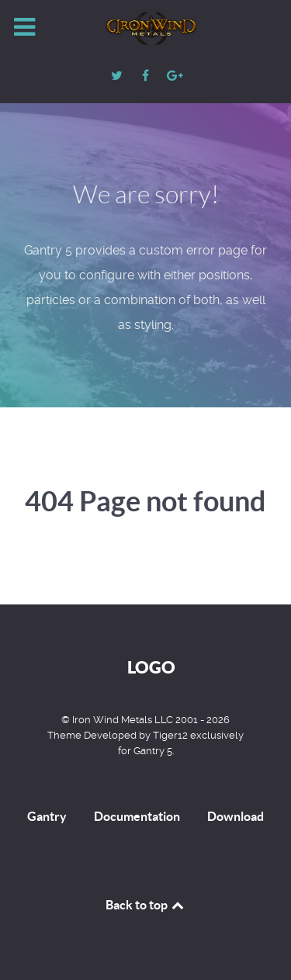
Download (236, 816)
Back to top (146, 905)
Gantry (47, 816)
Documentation (137, 816)
